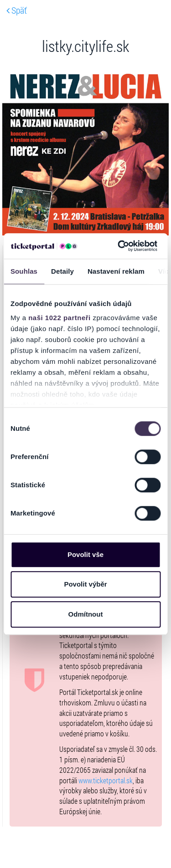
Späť (17, 10)
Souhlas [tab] (24, 271)
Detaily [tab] (62, 271)
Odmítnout (86, 614)
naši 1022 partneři (60, 318)
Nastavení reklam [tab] (116, 271)
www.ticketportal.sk (106, 780)
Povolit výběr (85, 584)
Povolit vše (85, 554)
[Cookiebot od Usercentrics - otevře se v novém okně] (119, 246)
